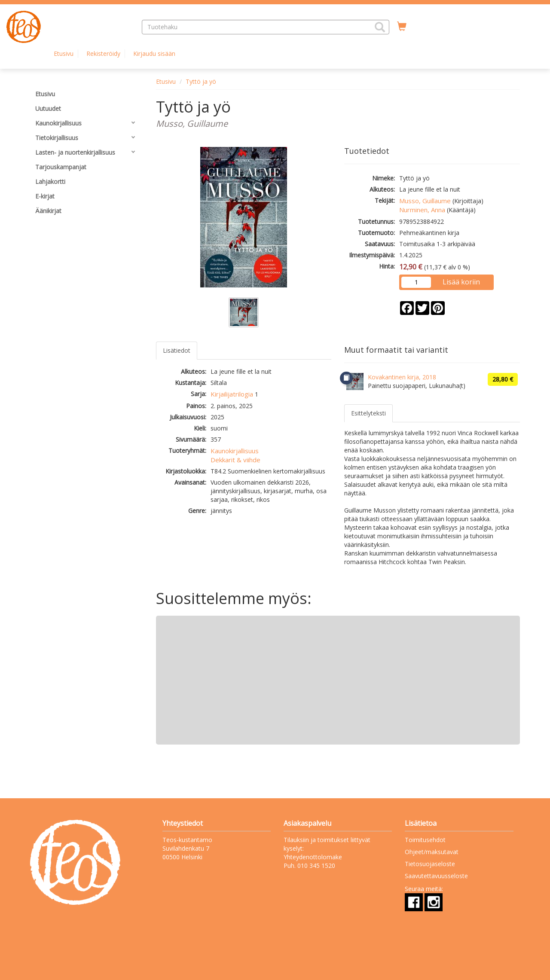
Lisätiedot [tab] (177, 350)
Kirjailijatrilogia (232, 394)
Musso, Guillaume (425, 201)
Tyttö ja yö (201, 81)
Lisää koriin (461, 282)
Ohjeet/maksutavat (432, 852)
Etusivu (64, 53)
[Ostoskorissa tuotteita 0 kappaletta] (402, 27)
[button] (380, 27)
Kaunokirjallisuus (235, 451)
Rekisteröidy (103, 53)
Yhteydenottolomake (313, 857)
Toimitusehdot (425, 840)
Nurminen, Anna (422, 210)
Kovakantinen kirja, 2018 (402, 377)
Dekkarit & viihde (235, 460)
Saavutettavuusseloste (436, 876)
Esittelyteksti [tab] (368, 413)
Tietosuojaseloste (430, 864)
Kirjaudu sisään (154, 53)
